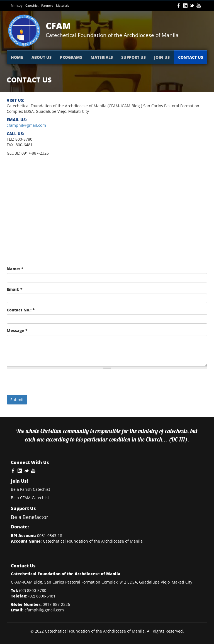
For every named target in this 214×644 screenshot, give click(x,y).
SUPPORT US (133, 57)
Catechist (32, 5)
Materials (63, 5)
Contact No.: (21, 310)
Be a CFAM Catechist (30, 498)
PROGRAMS (71, 57)
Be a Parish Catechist (31, 489)
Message (17, 330)
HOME (17, 57)
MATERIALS (102, 57)
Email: (15, 289)
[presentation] (49, 384)
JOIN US (162, 57)
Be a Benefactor (30, 517)
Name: (15, 269)
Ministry (17, 5)
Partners (47, 5)
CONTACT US (191, 57)
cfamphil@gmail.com (26, 125)
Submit (17, 400)
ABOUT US (42, 57)
